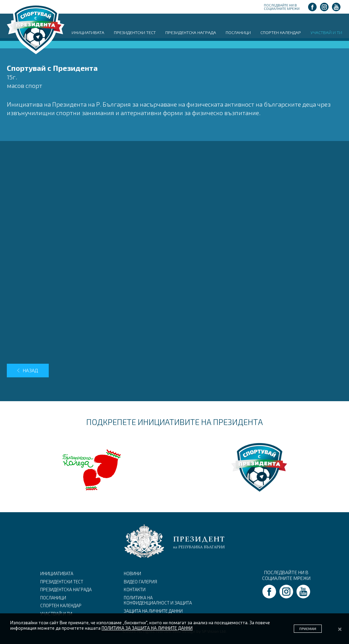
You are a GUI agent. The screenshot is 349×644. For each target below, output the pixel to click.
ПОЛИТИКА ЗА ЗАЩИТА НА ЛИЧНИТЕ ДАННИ (147, 628)
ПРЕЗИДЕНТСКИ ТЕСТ (135, 32)
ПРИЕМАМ (308, 629)
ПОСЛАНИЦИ (238, 32)
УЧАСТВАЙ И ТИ (326, 32)
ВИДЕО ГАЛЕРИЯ (140, 582)
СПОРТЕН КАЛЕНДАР (281, 32)
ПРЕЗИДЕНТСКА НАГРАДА (191, 32)
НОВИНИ (132, 574)
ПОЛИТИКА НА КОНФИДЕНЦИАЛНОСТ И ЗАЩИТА (158, 600)
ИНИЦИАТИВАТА (88, 32)
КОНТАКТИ (135, 590)
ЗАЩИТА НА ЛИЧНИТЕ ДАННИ (153, 611)
